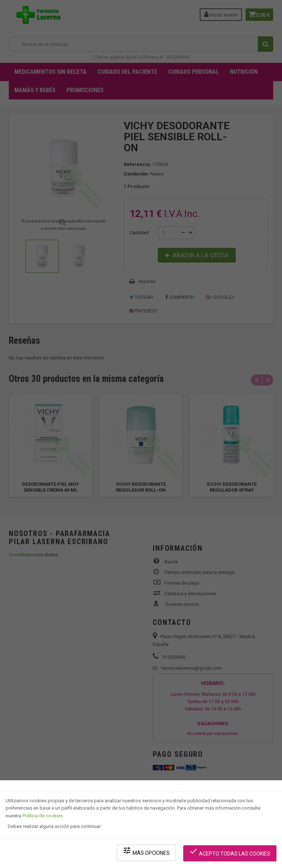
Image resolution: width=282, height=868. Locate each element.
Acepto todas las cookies (231, 853)
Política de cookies (43, 819)
